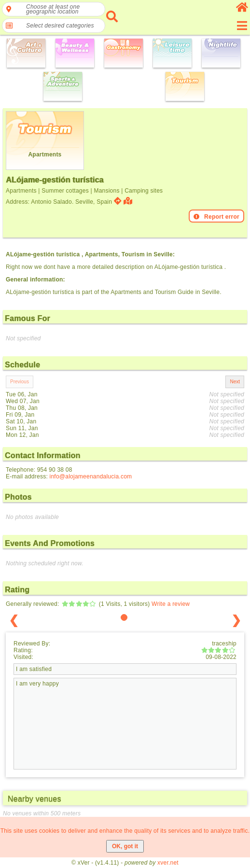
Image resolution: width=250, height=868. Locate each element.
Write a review (171, 604)
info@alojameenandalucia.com (91, 476)
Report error (216, 217)
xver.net (168, 863)
